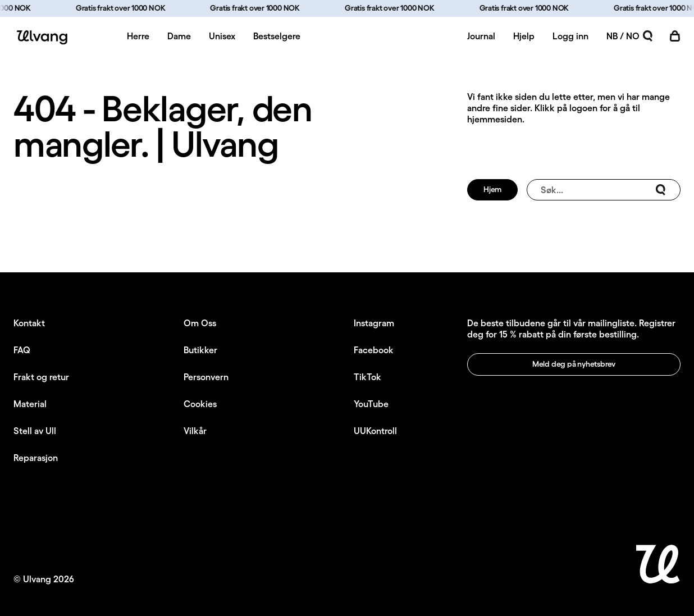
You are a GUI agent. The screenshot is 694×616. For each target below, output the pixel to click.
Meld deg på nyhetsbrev (574, 364)
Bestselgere (277, 36)
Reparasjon (36, 458)
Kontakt (29, 323)
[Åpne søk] (648, 36)
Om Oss (200, 323)
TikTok (367, 377)
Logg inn (570, 36)
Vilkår (195, 431)
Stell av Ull (35, 431)
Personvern (206, 377)
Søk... (604, 190)
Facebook (374, 350)
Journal (481, 36)
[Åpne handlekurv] (675, 36)
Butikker (200, 350)
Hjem (492, 189)
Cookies (200, 404)
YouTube (371, 404)
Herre (138, 36)
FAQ (22, 350)
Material (30, 404)
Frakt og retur (41, 377)
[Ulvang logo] (40, 37)
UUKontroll (375, 431)
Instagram (374, 323)
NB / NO (623, 36)
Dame (179, 36)
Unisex (222, 36)
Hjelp (524, 36)
